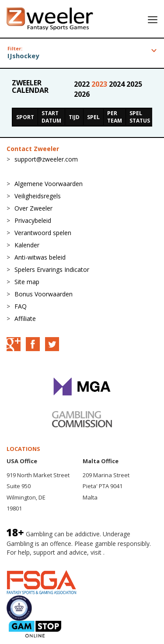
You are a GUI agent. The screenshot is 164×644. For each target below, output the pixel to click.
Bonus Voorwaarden (44, 294)
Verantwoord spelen (43, 233)
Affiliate (25, 318)
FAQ (21, 306)
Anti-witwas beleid (40, 257)
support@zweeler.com (46, 159)
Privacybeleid (33, 220)
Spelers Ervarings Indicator (52, 269)
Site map (27, 282)
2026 (82, 94)
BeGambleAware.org (36, 561)
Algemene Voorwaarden (49, 184)
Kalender (27, 245)
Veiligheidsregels (38, 196)
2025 (134, 84)
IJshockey (23, 56)
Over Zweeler (33, 208)
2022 (83, 84)
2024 (118, 84)
